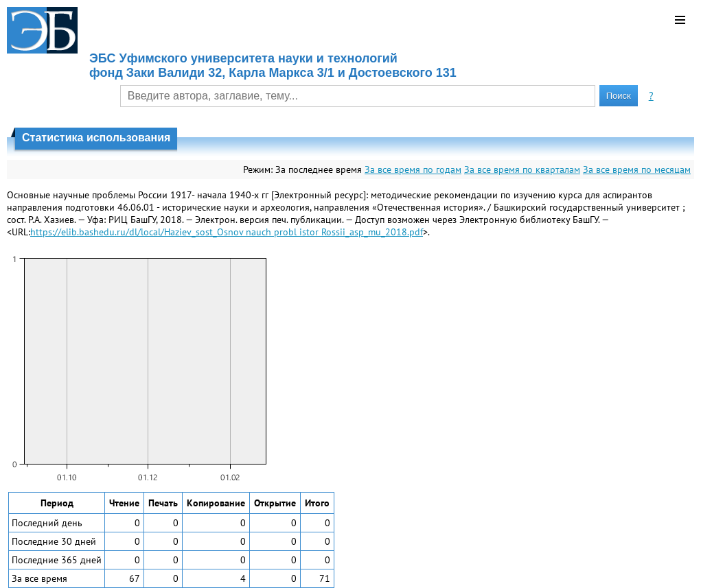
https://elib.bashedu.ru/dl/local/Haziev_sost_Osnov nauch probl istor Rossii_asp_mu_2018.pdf (227, 232)
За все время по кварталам (522, 169)
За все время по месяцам (637, 169)
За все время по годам (413, 169)
